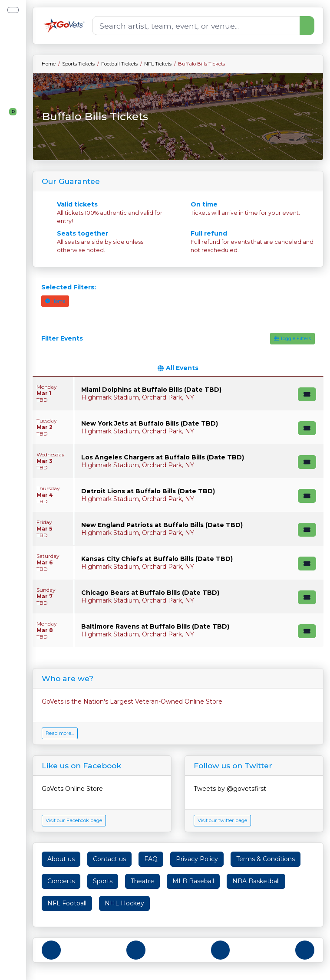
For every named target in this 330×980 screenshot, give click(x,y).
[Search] (196, 26)
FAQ (151, 859)
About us (61, 859)
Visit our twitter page (222, 820)
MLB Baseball (193, 881)
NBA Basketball (256, 881)
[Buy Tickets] (307, 394)
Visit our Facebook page (74, 820)
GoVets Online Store (72, 789)
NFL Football (67, 903)
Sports (103, 881)
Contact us (109, 859)
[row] (178, 393)
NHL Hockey (124, 903)
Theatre (142, 881)
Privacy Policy (197, 859)
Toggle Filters (292, 338)
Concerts (61, 881)
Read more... (60, 733)
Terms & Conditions (266, 859)
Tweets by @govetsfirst (230, 789)
